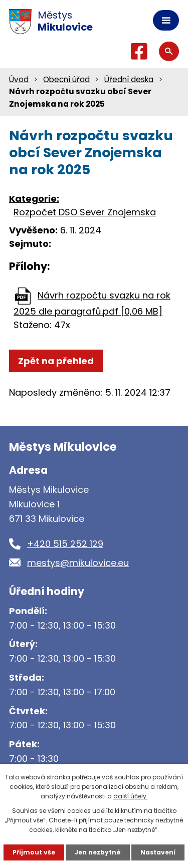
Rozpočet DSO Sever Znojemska (85, 212)
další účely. (131, 796)
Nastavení (158, 852)
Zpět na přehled (56, 361)
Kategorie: (34, 199)
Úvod (19, 79)
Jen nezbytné (98, 852)
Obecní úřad (66, 79)
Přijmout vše (34, 852)
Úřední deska (129, 79)
